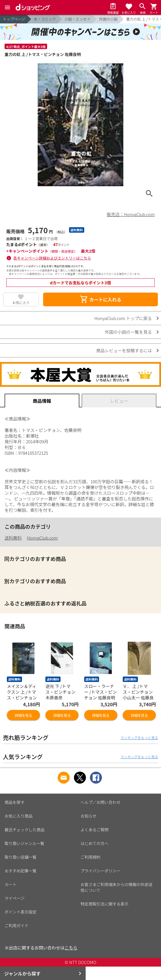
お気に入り (21, 302)
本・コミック (45, 19)
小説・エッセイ (78, 19)
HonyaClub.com (42, 538)
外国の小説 (108, 19)
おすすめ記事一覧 (21, 871)
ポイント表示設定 (21, 912)
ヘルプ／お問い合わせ (100, 802)
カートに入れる (100, 299)
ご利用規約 (90, 857)
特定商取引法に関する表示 (104, 904)
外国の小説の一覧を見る (128, 332)
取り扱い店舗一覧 (21, 857)
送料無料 (13, 538)
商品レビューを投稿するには (124, 350)
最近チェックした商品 (25, 830)
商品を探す (15, 802)
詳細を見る (23, 715)
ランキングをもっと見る (139, 737)
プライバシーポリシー (100, 871)
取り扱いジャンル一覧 (24, 843)
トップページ (14, 19)
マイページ (15, 898)
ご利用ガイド (17, 925)
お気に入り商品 (19, 816)
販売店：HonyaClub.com (131, 214)
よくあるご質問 (94, 830)
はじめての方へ (94, 843)
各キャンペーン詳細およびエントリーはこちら (52, 258)
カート (11, 884)
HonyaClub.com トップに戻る (123, 318)
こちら (71, 948)
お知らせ (88, 816)
